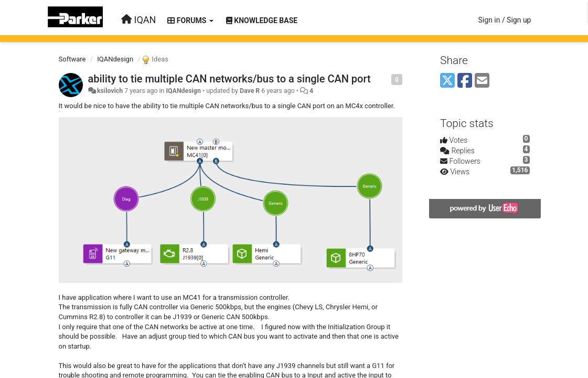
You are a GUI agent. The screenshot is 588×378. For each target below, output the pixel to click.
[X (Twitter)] (447, 81)
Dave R (250, 91)
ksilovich (110, 91)
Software (72, 59)
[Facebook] (465, 81)
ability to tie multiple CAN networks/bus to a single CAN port (229, 79)
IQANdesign (115, 59)
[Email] (482, 81)
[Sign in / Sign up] (504, 20)
